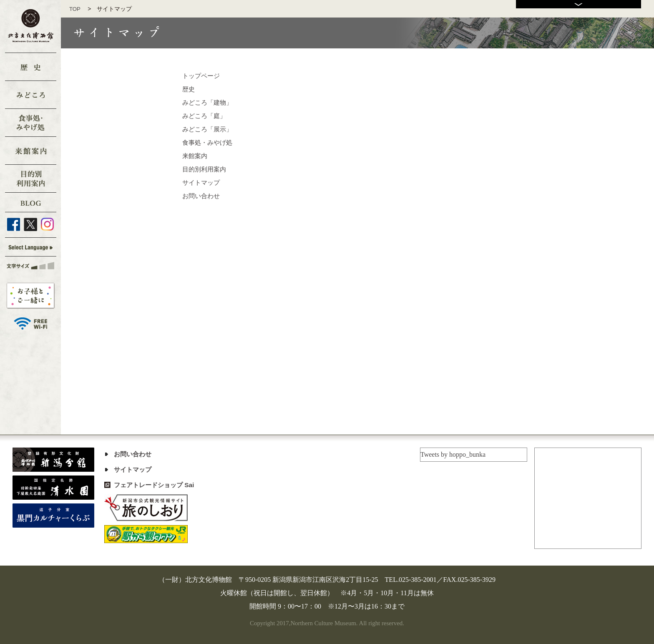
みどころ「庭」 (206, 116)
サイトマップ (202, 182)
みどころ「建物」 (209, 102)
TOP (78, 9)
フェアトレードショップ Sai (156, 485)
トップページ (202, 76)
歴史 (189, 89)
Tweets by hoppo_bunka (453, 454)
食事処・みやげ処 (209, 142)
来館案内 (196, 156)
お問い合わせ (202, 196)
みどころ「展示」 (209, 129)
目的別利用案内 (206, 169)
